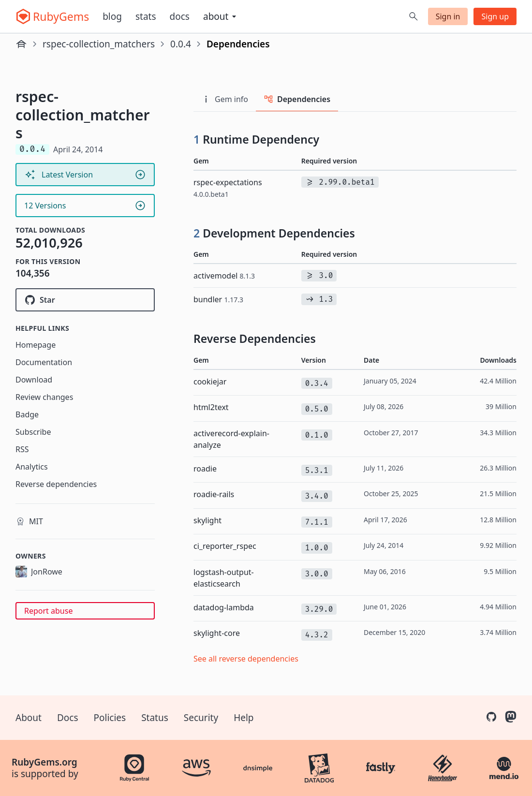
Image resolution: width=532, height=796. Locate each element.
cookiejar (210, 382)
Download (34, 380)
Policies (110, 718)
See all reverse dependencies (246, 659)
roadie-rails (214, 494)
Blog (112, 16)
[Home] (21, 44)
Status (155, 718)
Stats (146, 16)
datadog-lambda (224, 607)
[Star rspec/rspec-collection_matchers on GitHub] (85, 300)
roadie (205, 469)
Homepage (36, 345)
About (29, 718)
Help (244, 718)
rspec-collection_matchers (99, 44)
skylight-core (217, 633)
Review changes (44, 397)
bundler (218, 299)
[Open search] (414, 16)
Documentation (44, 362)
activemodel (224, 276)
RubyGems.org (44, 762)
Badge (27, 414)
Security (201, 718)
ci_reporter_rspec (225, 546)
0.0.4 (181, 44)
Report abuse (48, 611)
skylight (207, 520)
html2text (211, 407)
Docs (180, 16)
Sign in (448, 16)
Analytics (32, 467)
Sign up (495, 16)
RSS (22, 449)
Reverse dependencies (56, 484)
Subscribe (33, 432)
